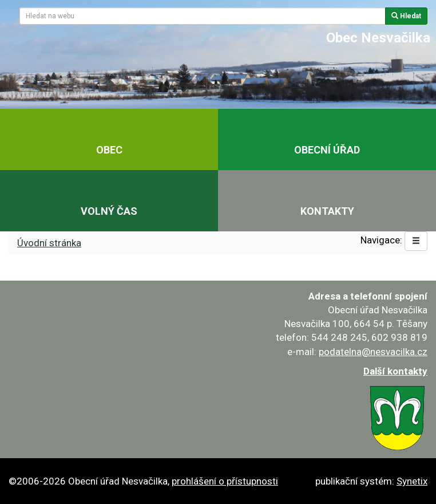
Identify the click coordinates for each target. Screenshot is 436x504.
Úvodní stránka (49, 243)
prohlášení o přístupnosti (225, 481)
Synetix (412, 481)
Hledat (406, 16)
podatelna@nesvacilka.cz (373, 352)
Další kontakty (395, 371)
